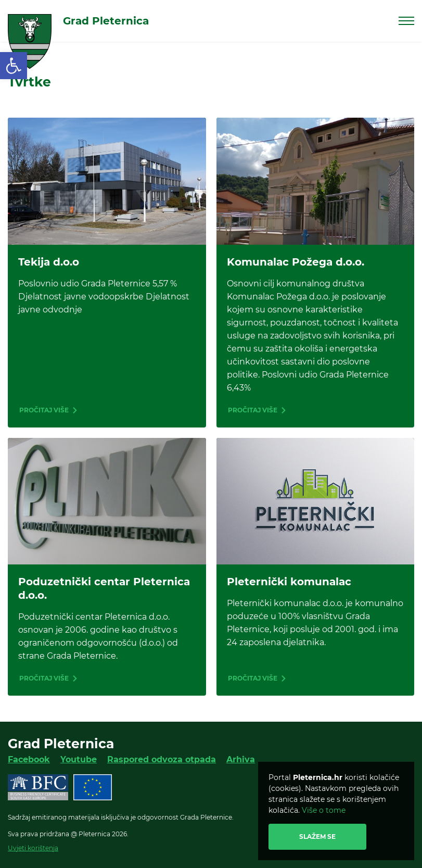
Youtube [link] (79, 759)
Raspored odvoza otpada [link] (162, 759)
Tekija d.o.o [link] (49, 262)
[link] (14, 66)
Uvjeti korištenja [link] (33, 848)
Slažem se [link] (317, 836)
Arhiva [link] (241, 759)
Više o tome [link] (324, 810)
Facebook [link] (29, 759)
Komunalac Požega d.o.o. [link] (296, 262)
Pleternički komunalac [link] (289, 582)
